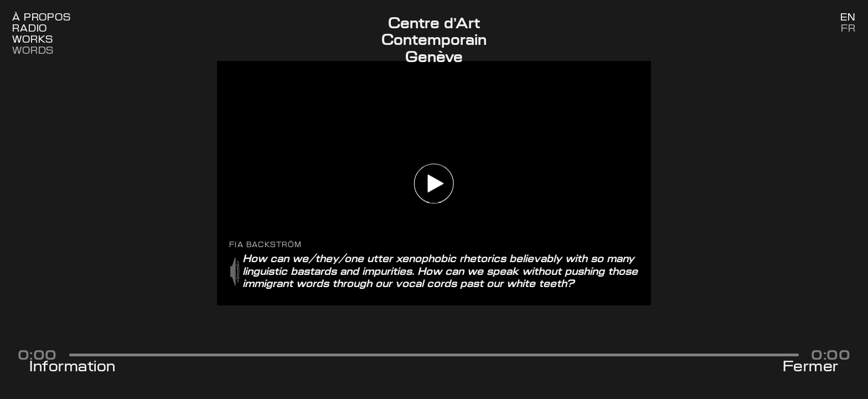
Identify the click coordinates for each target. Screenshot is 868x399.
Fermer (811, 366)
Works (33, 40)
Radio (30, 29)
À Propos (42, 17)
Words (33, 51)
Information (73, 366)
